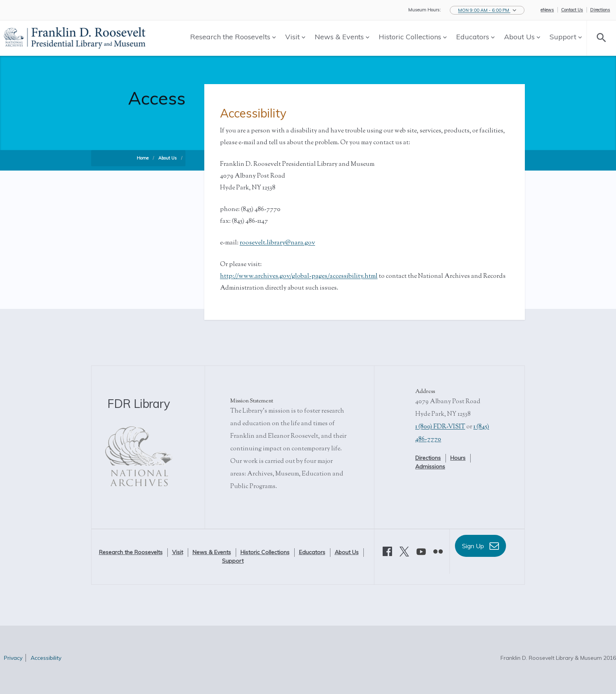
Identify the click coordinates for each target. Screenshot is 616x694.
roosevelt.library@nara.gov (277, 243)
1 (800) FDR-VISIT (440, 427)
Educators (475, 37)
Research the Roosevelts (233, 37)
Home (143, 158)
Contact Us (572, 10)
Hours (458, 458)
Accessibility (46, 658)
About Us (522, 37)
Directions (600, 10)
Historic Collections (413, 37)
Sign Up (480, 546)
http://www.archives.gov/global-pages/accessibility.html (299, 276)
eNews (547, 10)
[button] (487, 10)
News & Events (342, 37)
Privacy (13, 658)
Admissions (430, 466)
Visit (295, 37)
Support (566, 37)
